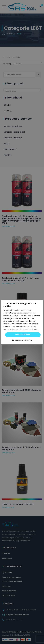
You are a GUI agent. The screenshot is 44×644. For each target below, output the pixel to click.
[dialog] (22, 322)
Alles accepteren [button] (23, 335)
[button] (22, 340)
